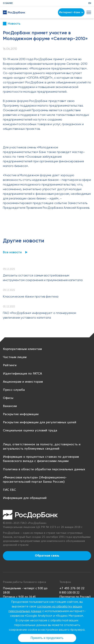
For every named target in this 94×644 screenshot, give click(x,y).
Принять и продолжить (47, 638)
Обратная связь (47, 556)
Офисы (8, 398)
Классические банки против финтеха (31, 296)
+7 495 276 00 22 (72, 588)
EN (90, 3)
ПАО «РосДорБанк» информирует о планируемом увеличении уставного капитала (40, 315)
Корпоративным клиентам (22, 349)
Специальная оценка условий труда (30, 431)
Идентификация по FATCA (22, 374)
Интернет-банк (71, 12)
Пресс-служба (14, 390)
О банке (8, 3)
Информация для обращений (25, 498)
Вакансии (10, 406)
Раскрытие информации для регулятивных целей (40, 422)
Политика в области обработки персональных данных (44, 469)
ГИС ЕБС (9, 490)
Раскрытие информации (21, 414)
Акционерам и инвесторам (23, 382)
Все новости (12, 252)
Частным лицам (15, 357)
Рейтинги (10, 365)
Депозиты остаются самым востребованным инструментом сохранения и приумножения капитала (43, 278)
